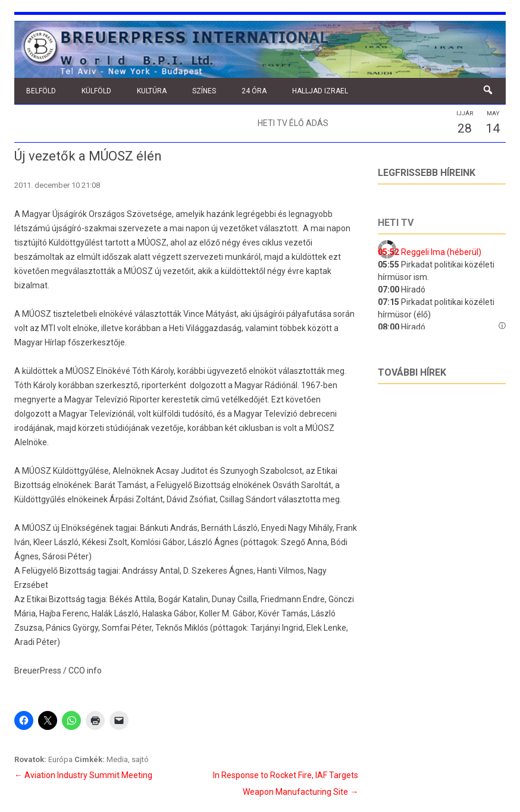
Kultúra (152, 91)
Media (117, 759)
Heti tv (396, 223)
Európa (60, 759)
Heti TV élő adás (293, 123)
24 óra (254, 91)
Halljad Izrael (320, 91)
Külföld (96, 91)
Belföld (41, 91)
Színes (204, 91)
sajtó (140, 759)
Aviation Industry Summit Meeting (83, 775)
